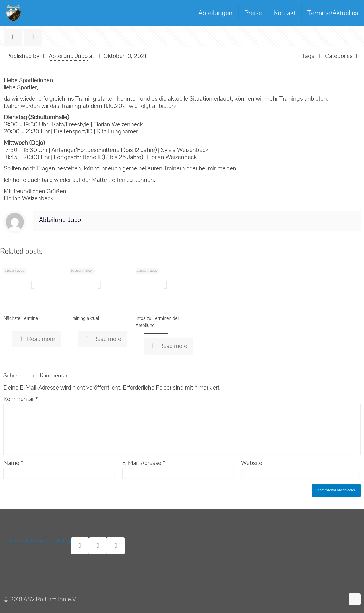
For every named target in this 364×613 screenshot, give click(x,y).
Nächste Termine (21, 318)
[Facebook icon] (341, 600)
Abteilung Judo (68, 56)
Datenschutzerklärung (48, 541)
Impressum (15, 541)
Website (252, 463)
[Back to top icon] (355, 599)
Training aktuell (85, 318)
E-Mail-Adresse (144, 463)
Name (13, 463)
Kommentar (21, 399)
